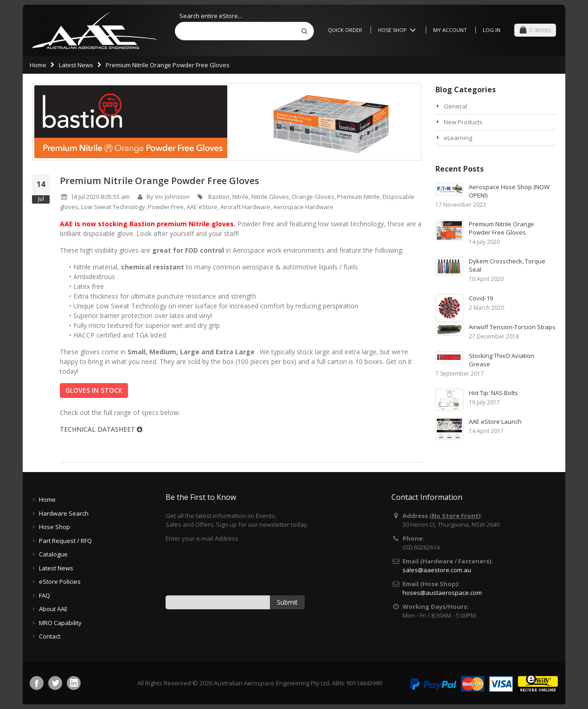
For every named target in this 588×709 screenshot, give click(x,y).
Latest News (76, 65)
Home (38, 65)
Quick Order (345, 30)
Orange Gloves (313, 197)
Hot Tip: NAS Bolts (493, 393)
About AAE (53, 609)
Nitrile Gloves (270, 197)
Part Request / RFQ (65, 541)
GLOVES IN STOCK (94, 390)
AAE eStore (202, 207)
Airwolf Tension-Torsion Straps (512, 327)
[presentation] (236, 568)
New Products (463, 122)
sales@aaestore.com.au (437, 570)
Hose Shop (398, 30)
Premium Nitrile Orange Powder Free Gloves (160, 181)
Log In (492, 30)
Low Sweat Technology (113, 207)
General (455, 106)
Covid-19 (481, 298)
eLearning (458, 138)
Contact (50, 636)
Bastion (219, 197)
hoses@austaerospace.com (442, 593)
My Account (450, 30)
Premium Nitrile (358, 197)
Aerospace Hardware (303, 207)
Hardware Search (64, 513)
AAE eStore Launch (495, 422)
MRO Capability (60, 623)
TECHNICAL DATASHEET (101, 429)
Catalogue (53, 554)
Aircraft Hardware (245, 207)
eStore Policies (60, 581)
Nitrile (240, 197)
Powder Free (166, 207)
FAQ (45, 595)
